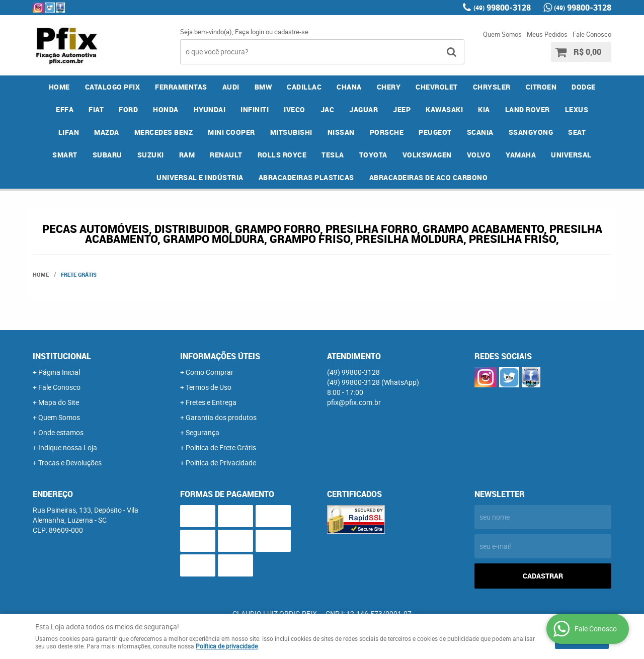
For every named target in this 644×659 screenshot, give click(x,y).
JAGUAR (364, 109)
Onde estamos (61, 432)
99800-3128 (502, 8)
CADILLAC (304, 87)
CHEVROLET (437, 87)
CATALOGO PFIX (113, 87)
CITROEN (541, 87)
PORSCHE (387, 132)
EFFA (65, 109)
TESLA (333, 155)
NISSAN (341, 132)
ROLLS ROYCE (282, 155)
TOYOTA (373, 155)
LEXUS (577, 109)
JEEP (402, 109)
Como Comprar (210, 372)
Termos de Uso (209, 387)
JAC (328, 109)
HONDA (166, 109)
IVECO (295, 109)
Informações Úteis (220, 356)
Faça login (250, 32)
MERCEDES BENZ (164, 132)
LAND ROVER (528, 109)
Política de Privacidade (221, 463)
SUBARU (107, 155)
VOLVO (479, 155)
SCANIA (480, 132)
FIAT (96, 109)
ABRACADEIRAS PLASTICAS (306, 177)
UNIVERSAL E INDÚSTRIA (200, 177)
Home (59, 87)
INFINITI (255, 109)
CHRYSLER (492, 87)
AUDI (231, 87)
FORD (128, 109)
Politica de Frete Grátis (221, 447)
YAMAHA (521, 155)
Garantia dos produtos (221, 417)
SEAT (577, 132)
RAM (187, 155)
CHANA (349, 87)
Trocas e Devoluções (70, 463)
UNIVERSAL (571, 155)
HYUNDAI (210, 109)
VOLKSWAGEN (427, 155)
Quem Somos (502, 34)
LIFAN (69, 132)
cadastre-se (291, 32)
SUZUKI (151, 155)
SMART (65, 155)
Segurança (203, 432)
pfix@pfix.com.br (354, 402)
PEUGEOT (435, 132)
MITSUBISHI (291, 132)
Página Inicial (59, 372)
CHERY (389, 87)
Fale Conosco (592, 34)
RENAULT (226, 155)
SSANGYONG (531, 132)
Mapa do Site (59, 402)
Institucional (62, 356)
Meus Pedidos (547, 34)
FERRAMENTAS (181, 87)
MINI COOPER (231, 132)
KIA (484, 109)
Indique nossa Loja (68, 447)
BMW (263, 87)
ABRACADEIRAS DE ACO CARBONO (429, 177)
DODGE (584, 87)
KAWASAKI (444, 109)
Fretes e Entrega (211, 402)
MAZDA (107, 132)
